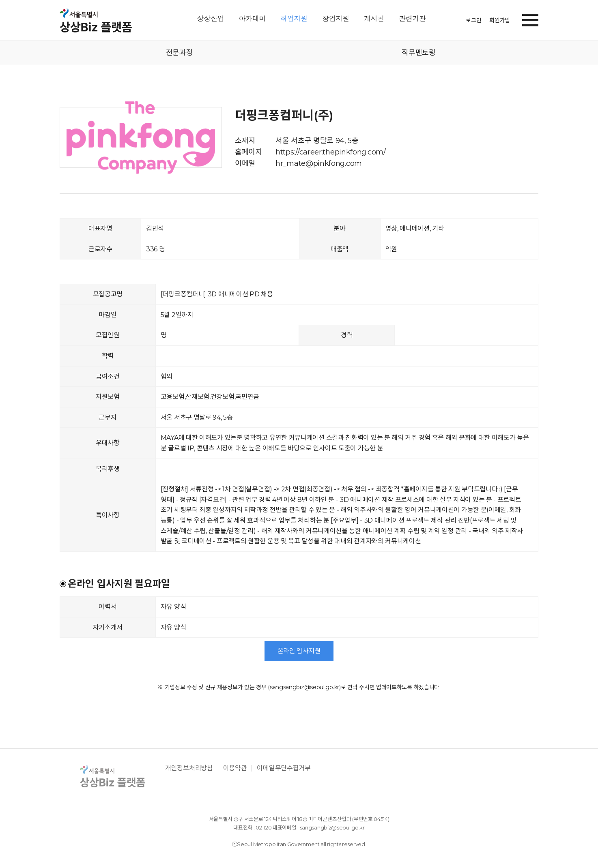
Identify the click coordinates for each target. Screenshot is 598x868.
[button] (530, 19)
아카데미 (252, 19)
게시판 (374, 19)
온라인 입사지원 (299, 651)
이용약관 (235, 768)
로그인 (473, 20)
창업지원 (336, 19)
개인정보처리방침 (189, 768)
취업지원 (294, 19)
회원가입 (500, 20)
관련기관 (412, 19)
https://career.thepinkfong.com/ (331, 152)
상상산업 (211, 19)
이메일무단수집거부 (284, 768)
